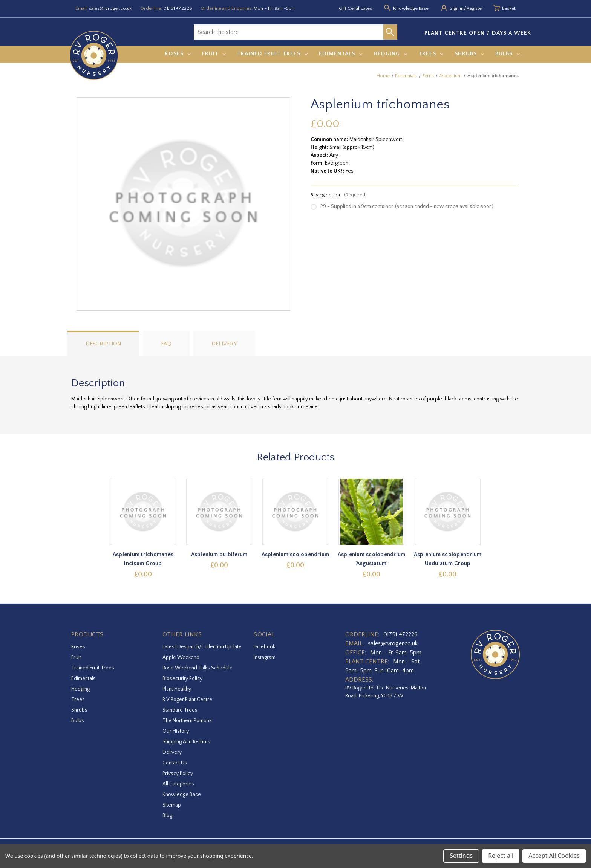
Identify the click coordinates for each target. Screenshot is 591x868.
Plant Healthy (177, 689)
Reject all (501, 856)
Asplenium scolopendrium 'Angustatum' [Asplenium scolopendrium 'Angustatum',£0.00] (372, 559)
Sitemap (172, 805)
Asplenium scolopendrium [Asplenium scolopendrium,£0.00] (295, 554)
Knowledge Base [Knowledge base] (411, 8)
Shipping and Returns (186, 742)
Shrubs (469, 54)
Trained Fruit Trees (272, 54)
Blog (167, 816)
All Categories (178, 784)
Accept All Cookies (554, 856)
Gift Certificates (355, 8)
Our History (176, 731)
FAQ (166, 344)
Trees (431, 54)
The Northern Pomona (187, 721)
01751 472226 (178, 8)
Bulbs (508, 54)
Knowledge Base (182, 795)
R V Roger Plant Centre (187, 700)
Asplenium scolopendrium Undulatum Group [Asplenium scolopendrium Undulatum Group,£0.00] (448, 559)
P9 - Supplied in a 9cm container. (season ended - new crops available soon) (407, 206)
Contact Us (175, 763)
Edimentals (341, 54)
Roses (178, 54)
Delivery (224, 344)
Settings (461, 856)
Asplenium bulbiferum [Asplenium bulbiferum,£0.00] (219, 554)
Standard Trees (180, 710)
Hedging (390, 54)
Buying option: (339, 195)
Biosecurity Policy (182, 679)
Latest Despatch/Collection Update (202, 647)
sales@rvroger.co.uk (110, 8)
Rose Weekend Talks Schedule (198, 668)
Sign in (457, 8)
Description (103, 344)
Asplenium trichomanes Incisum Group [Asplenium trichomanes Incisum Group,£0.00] (143, 559)
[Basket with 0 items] (509, 9)
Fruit (214, 54)
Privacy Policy (178, 773)
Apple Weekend (181, 657)
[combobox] (289, 32)
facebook (264, 647)
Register (475, 8)
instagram (265, 657)
